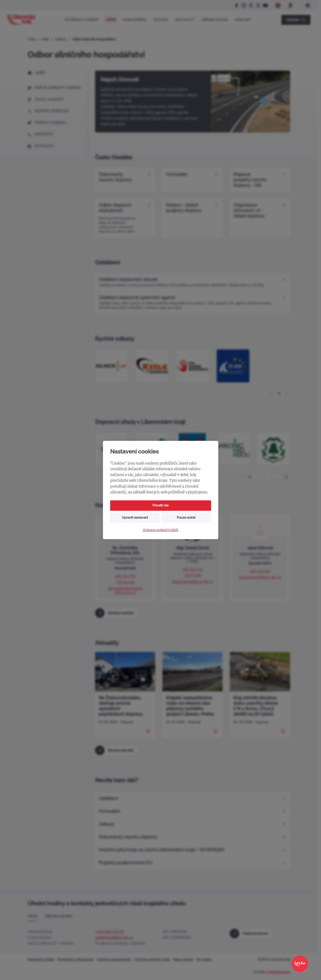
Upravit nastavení (135, 518)
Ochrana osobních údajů (161, 530)
